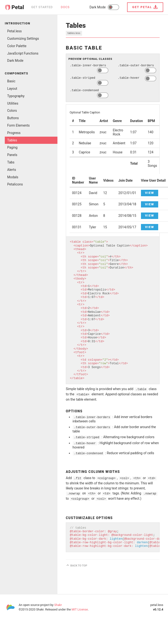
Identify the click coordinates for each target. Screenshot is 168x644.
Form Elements (18, 125)
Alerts (12, 170)
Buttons (13, 118)
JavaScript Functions (23, 53)
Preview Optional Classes (90, 59)
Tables (12, 140)
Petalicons (15, 184)
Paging (12, 147)
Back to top (79, 566)
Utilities (13, 103)
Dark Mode (15, 61)
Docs (65, 7)
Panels (12, 155)
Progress (14, 133)
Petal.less (14, 31)
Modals (13, 177)
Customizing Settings (23, 39)
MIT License (80, 609)
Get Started (42, 7)
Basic (11, 81)
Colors (12, 111)
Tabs (11, 162)
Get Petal (142, 7)
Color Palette (17, 46)
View (150, 193)
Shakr (58, 605)
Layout (12, 89)
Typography (16, 96)
